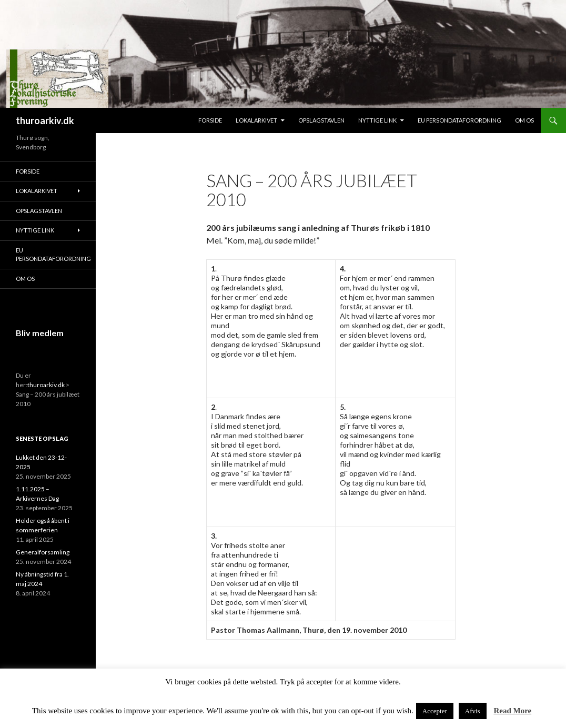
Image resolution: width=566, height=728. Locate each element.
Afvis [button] (473, 711)
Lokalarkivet (256, 120)
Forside (210, 120)
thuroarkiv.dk (45, 120)
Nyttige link (377, 120)
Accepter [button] (435, 711)
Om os (524, 120)
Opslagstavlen (321, 120)
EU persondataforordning (459, 120)
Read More (512, 711)
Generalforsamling (43, 552)
